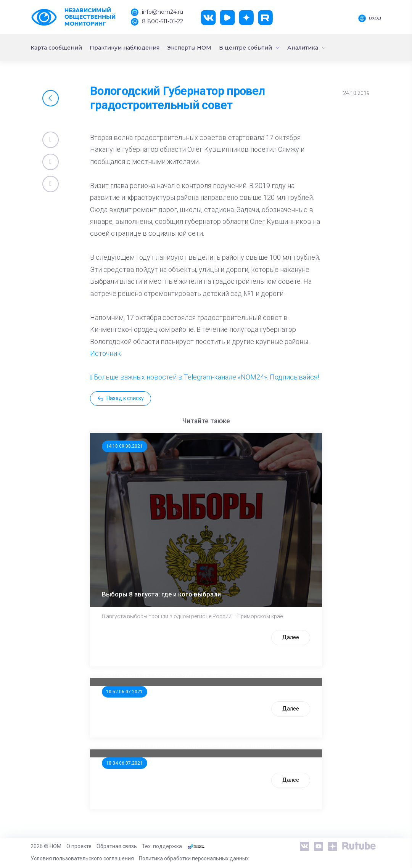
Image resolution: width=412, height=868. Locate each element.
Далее (291, 637)
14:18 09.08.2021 (124, 446)
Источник (105, 353)
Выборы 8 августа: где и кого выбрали (161, 594)
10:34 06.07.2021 (124, 763)
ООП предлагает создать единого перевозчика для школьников (201, 674)
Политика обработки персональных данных (194, 858)
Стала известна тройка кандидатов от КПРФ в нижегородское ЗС (203, 745)
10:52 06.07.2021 (124, 692)
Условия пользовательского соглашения (82, 858)
